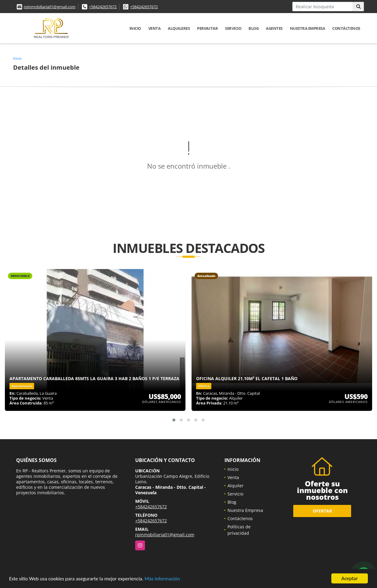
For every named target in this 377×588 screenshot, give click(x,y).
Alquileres (179, 28)
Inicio (135, 28)
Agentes (274, 28)
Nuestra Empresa (308, 28)
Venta (155, 28)
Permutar (207, 28)
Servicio (233, 28)
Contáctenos (346, 28)
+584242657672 (103, 7)
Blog (254, 28)
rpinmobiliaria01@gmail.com (50, 7)
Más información (162, 579)
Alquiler (236, 486)
